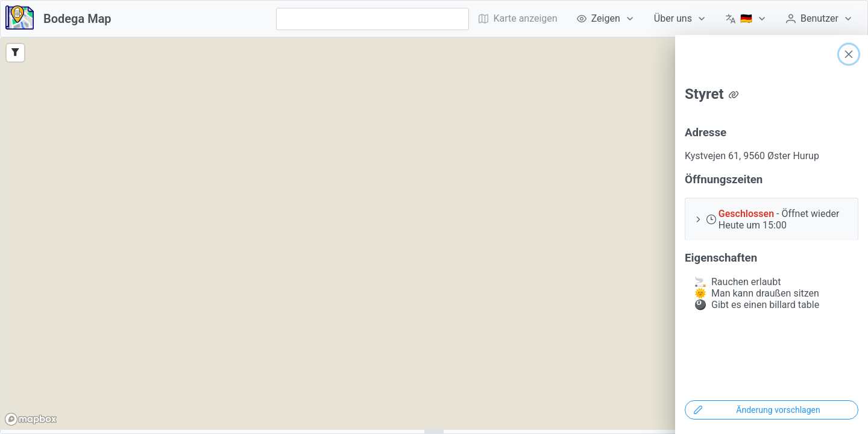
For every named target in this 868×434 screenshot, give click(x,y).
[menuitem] (606, 19)
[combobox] (373, 19)
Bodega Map (77, 19)
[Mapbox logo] (31, 419)
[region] (434, 234)
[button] (772, 219)
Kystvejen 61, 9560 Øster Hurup (752, 156)
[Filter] (15, 53)
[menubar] (666, 19)
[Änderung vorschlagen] (772, 410)
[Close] (849, 54)
